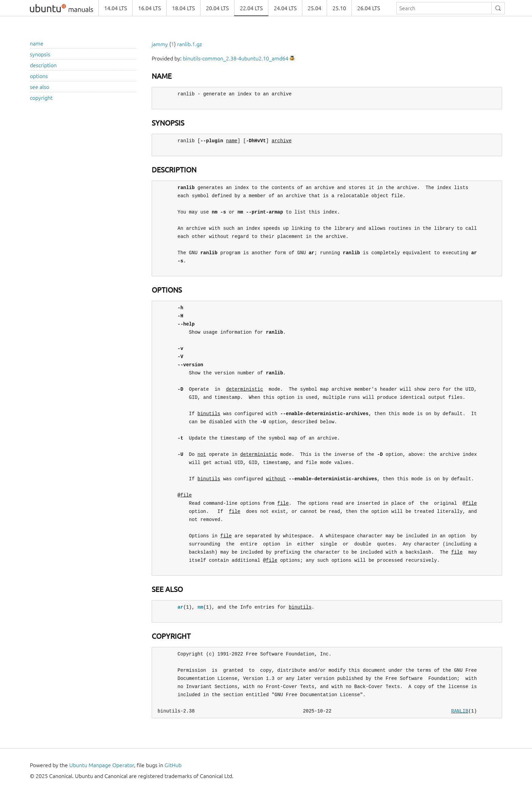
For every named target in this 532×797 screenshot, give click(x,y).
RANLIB (460, 711)
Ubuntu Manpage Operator (102, 765)
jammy (160, 44)
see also (40, 87)
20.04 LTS (217, 8)
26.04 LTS (369, 8)
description (43, 65)
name (37, 43)
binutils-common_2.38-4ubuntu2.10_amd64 (236, 58)
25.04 (315, 8)
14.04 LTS (116, 8)
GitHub (173, 765)
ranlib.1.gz (189, 44)
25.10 (339, 8)
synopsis (40, 54)
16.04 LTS (149, 8)
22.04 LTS (251, 8)
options (39, 76)
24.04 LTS (285, 8)
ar (180, 607)
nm (200, 607)
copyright (41, 98)
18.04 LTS (183, 8)
